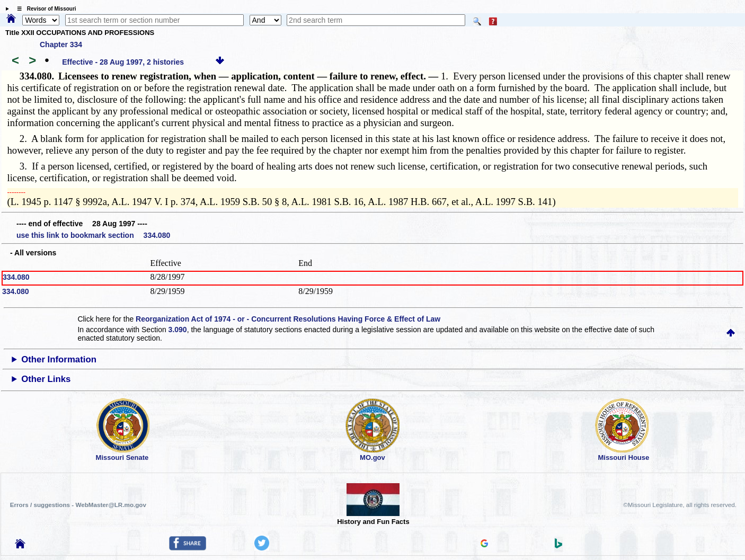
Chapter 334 (61, 45)
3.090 (178, 330)
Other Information (59, 359)
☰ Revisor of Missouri (44, 9)
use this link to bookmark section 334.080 (93, 235)
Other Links (46, 379)
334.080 (16, 277)
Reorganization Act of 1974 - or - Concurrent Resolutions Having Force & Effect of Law (288, 319)
